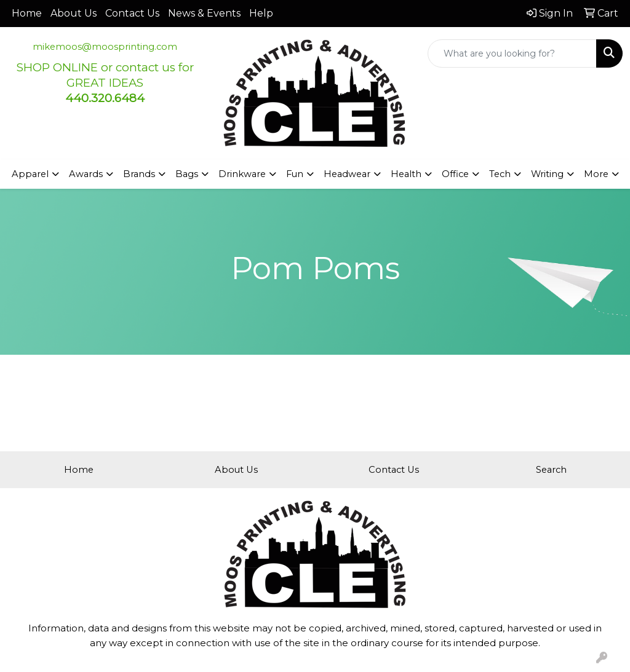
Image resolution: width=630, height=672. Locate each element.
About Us (74, 13)
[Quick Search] (512, 53)
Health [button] (406, 174)
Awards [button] (86, 174)
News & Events (204, 13)
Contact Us (132, 13)
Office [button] (455, 174)
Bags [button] (187, 174)
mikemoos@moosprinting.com (105, 47)
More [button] (596, 174)
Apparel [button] (30, 174)
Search (551, 470)
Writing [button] (547, 174)
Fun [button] (295, 174)
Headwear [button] (347, 174)
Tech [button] (500, 174)
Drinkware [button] (242, 174)
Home (27, 13)
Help (261, 13)
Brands (139, 174)
